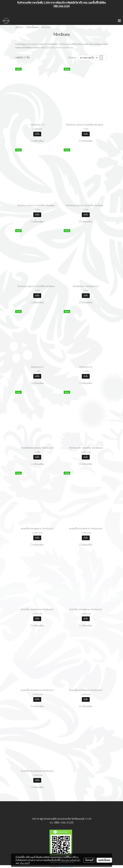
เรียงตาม (73, 58)
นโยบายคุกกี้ (25, 863)
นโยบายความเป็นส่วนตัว (70, 860)
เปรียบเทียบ (38, 141)
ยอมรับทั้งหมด (104, 860)
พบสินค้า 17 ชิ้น (22, 58)
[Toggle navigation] (119, 21)
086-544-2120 (64, 823)
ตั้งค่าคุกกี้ (89, 860)
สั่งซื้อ (37, 134)
